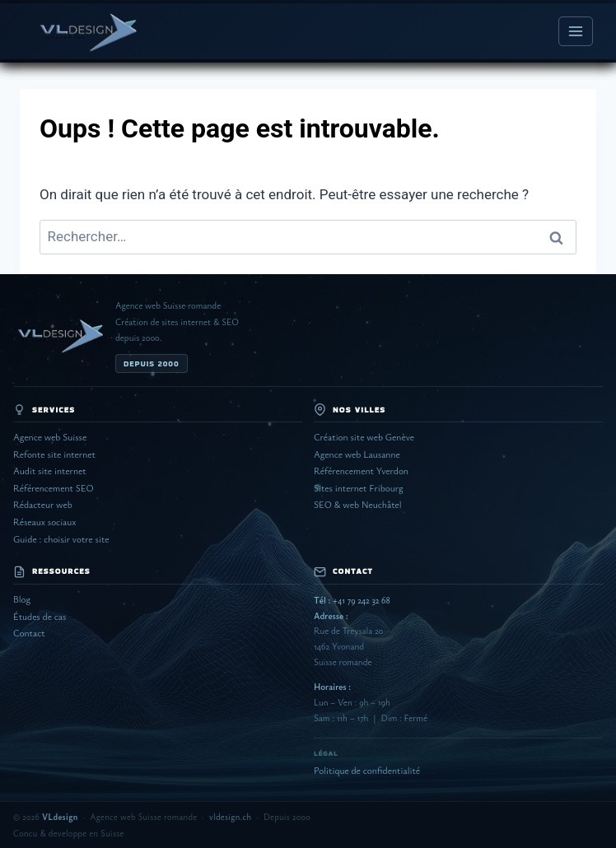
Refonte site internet (54, 454)
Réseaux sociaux (44, 522)
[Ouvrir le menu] (576, 31)
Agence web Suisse (50, 437)
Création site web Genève (364, 437)
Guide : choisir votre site (61, 539)
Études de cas (40, 616)
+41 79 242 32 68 (352, 600)
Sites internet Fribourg (359, 488)
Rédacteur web (43, 504)
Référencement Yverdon (361, 471)
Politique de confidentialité (367, 770)
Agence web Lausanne (357, 454)
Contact (29, 633)
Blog (22, 599)
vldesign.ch (230, 817)
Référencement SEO (54, 488)
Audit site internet (50, 471)
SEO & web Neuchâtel (358, 504)
